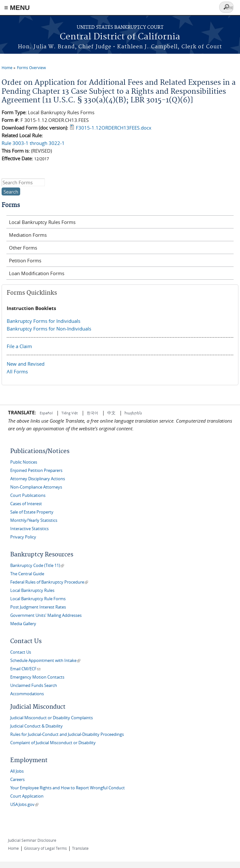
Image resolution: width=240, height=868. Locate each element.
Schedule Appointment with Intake (45, 661)
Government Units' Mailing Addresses (46, 615)
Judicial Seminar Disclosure (32, 840)
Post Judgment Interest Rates (38, 607)
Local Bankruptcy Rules (32, 590)
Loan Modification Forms (37, 273)
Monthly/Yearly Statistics (34, 520)
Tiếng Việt (70, 413)
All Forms (17, 371)
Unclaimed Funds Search (34, 685)
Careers (17, 780)
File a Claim (19, 346)
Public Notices (24, 462)
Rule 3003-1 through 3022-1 (33, 143)
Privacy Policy (23, 537)
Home (7, 68)
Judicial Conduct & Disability (36, 726)
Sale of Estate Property (32, 512)
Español (47, 413)
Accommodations (27, 694)
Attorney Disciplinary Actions (38, 479)
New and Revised (26, 364)
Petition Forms (25, 260)
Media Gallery (23, 624)
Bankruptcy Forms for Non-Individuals (49, 329)
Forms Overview (31, 68)
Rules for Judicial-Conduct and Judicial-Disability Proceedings (67, 734)
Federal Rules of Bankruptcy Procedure (49, 582)
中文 (111, 413)
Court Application (27, 796)
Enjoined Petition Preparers (36, 470)
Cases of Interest (26, 504)
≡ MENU (17, 8)
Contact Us (21, 652)
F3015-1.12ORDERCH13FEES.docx (114, 128)
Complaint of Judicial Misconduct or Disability (53, 743)
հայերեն (133, 413)
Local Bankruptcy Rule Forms (38, 599)
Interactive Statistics (29, 529)
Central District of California (120, 37)
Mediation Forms (28, 235)
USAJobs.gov (24, 804)
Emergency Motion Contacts (37, 677)
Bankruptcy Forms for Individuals (44, 321)
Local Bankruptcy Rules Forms (42, 222)
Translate (80, 848)
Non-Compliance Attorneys (36, 487)
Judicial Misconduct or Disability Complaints (52, 718)
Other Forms (23, 248)
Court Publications (28, 495)
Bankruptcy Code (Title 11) (37, 565)
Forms (11, 205)
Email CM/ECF (25, 669)
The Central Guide (27, 574)
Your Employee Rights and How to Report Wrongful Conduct (68, 788)
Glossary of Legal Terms (45, 848)
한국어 (92, 413)
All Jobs (17, 771)
